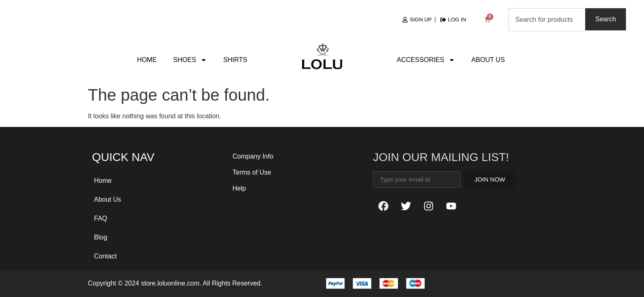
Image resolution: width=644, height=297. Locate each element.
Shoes (190, 60)
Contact (105, 256)
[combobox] (547, 20)
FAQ (101, 218)
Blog (101, 237)
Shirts (235, 60)
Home (147, 60)
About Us (488, 60)
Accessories (426, 60)
